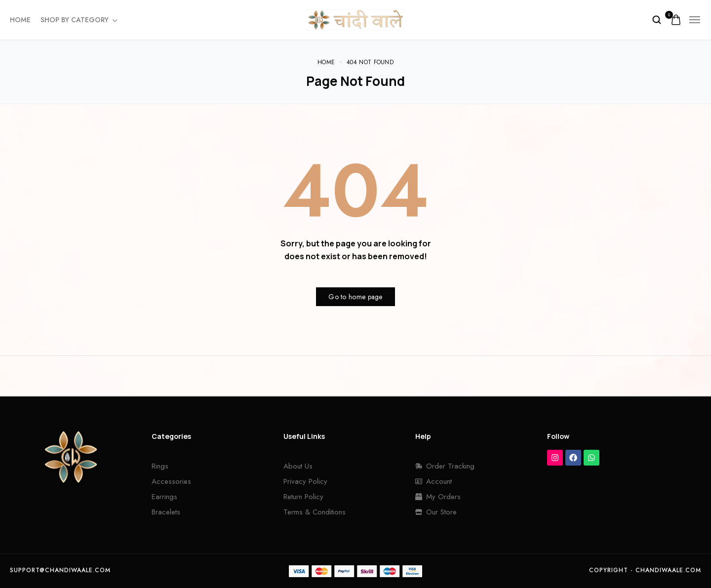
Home (20, 20)
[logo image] (355, 19)
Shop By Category (78, 20)
